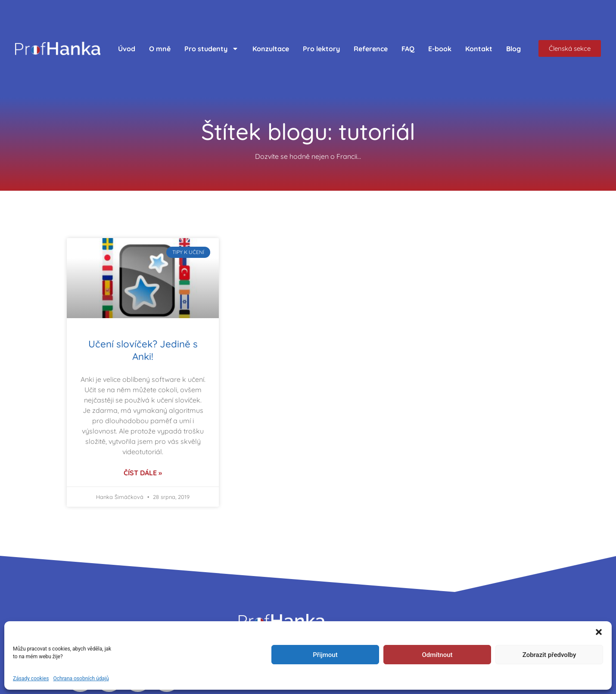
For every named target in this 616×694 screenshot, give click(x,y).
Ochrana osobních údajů (81, 679)
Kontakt (479, 49)
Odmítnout (437, 655)
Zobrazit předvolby (549, 655)
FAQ (408, 49)
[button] (599, 632)
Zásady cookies (31, 679)
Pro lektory (321, 49)
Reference (371, 49)
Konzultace (271, 49)
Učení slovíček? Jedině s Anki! (143, 350)
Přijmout (325, 655)
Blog (513, 49)
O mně (160, 49)
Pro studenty (212, 49)
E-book (440, 49)
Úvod (127, 49)
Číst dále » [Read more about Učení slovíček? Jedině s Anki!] (143, 473)
